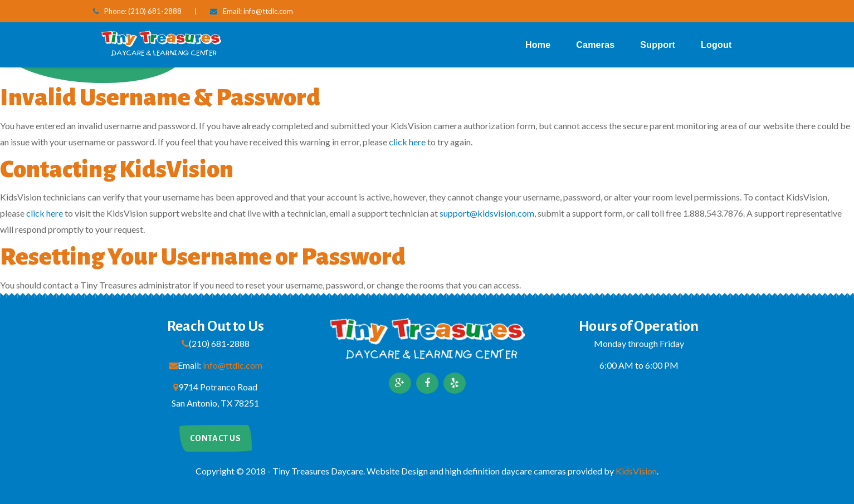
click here (407, 142)
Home (538, 45)
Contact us (216, 438)
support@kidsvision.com (487, 213)
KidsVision (636, 471)
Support (658, 45)
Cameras (595, 45)
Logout (716, 45)
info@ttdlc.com (268, 11)
